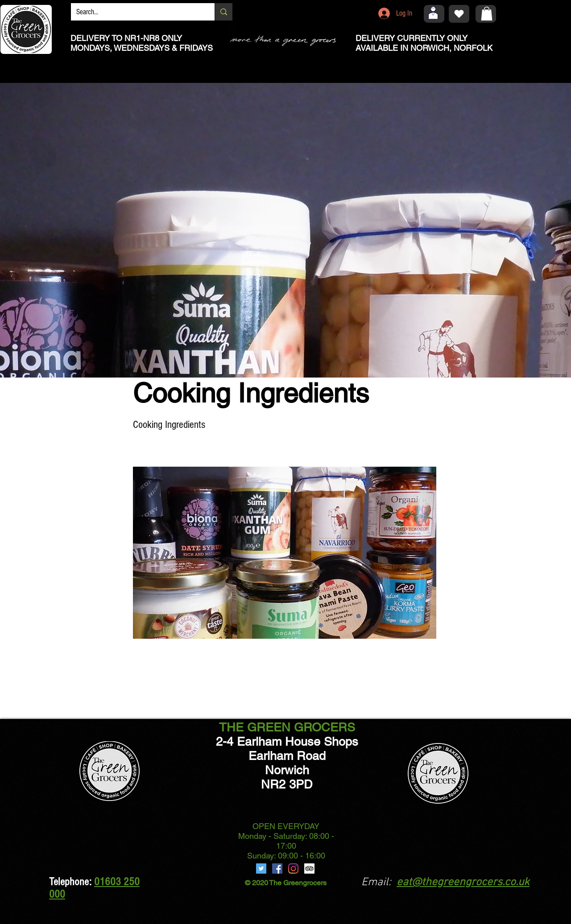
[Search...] (136, 12)
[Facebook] (277, 869)
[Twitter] (261, 869)
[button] (487, 14)
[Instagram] (293, 869)
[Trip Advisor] (309, 869)
